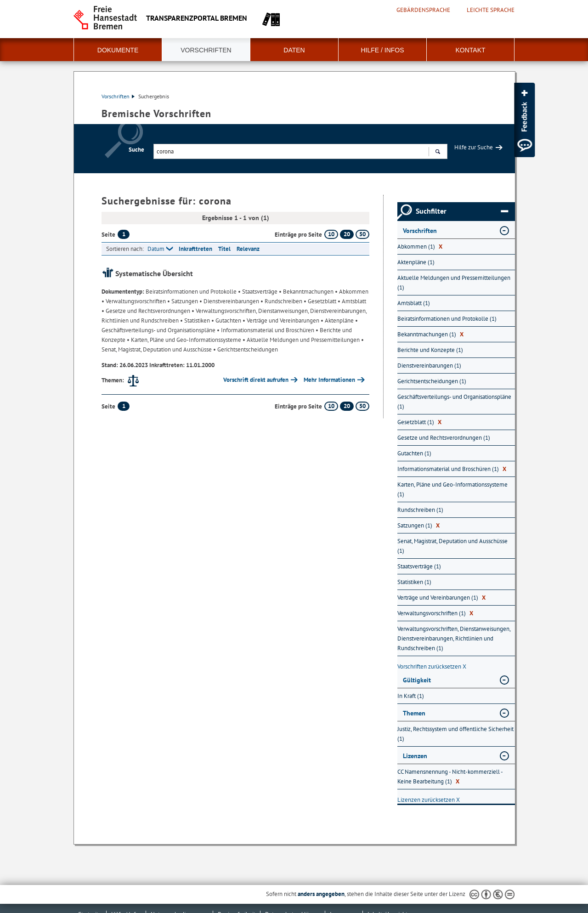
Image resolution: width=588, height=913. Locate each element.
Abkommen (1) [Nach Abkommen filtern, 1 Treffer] (420, 247)
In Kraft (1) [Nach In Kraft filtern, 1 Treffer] (411, 696)
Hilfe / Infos (382, 50)
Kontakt (470, 50)
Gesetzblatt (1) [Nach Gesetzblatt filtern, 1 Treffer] (419, 422)
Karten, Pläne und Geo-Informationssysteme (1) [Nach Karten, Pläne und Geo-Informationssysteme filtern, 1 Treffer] (452, 489)
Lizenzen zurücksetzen (429, 800)
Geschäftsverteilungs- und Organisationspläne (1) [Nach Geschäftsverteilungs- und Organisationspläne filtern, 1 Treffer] (454, 402)
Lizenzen (415, 756)
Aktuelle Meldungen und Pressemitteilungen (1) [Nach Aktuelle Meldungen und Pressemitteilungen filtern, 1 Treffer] (454, 283)
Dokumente (118, 50)
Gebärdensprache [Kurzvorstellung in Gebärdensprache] (423, 10)
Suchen (438, 153)
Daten (294, 50)
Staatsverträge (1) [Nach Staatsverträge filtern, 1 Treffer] (419, 566)
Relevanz (248, 249)
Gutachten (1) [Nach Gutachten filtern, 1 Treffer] (414, 453)
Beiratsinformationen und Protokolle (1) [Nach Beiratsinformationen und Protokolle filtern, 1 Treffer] (447, 319)
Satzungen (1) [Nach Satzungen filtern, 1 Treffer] (418, 525)
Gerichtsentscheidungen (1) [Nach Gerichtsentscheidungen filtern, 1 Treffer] (432, 381)
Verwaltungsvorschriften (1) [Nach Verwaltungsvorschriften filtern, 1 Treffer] (435, 613)
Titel (224, 249)
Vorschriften (206, 50)
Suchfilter (462, 211)
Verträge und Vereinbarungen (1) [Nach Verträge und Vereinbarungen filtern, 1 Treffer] (441, 598)
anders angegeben (321, 894)
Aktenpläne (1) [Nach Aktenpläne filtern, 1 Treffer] (416, 262)
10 (331, 234)
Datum (156, 249)
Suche (136, 150)
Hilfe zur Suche (474, 147)
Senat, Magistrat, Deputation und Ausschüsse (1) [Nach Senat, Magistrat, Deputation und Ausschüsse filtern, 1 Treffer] (452, 546)
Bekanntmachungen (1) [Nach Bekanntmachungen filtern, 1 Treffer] (430, 334)
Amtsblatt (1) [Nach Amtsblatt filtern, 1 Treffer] (414, 303)
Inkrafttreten (195, 249)
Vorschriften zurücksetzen (432, 666)
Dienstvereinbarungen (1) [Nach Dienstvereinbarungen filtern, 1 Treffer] (429, 366)
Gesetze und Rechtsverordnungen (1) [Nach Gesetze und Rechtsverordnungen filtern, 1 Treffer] (444, 438)
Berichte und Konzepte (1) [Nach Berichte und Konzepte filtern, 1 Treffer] (430, 350)
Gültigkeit (417, 680)
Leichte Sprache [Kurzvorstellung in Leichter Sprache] (491, 10)
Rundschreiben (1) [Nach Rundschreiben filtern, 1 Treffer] (420, 510)
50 (362, 234)
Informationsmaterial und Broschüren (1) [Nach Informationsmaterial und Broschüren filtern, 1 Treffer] (452, 469)
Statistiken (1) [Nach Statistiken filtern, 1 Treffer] (414, 582)
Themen (414, 713)
